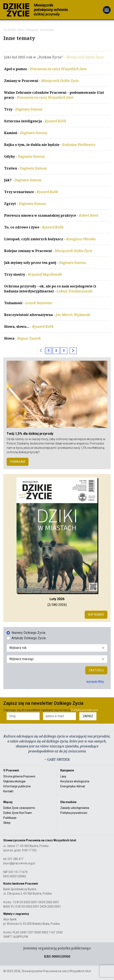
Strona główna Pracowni (19, 776)
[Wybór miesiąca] (57, 659)
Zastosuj (96, 670)
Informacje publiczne (17, 786)
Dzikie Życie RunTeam (18, 813)
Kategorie (32, 30)
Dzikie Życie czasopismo (19, 808)
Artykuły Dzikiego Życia (29, 638)
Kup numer (96, 615)
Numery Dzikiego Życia (28, 633)
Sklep (7, 823)
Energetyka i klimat (73, 786)
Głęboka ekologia (14, 781)
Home (20, 30)
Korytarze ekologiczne (75, 781)
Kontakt (8, 791)
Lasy (63, 776)
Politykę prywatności (84, 710)
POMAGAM (18, 462)
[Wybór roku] (57, 648)
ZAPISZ (88, 716)
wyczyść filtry (95, 682)
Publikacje (10, 818)
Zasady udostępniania (75, 808)
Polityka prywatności (74, 813)
